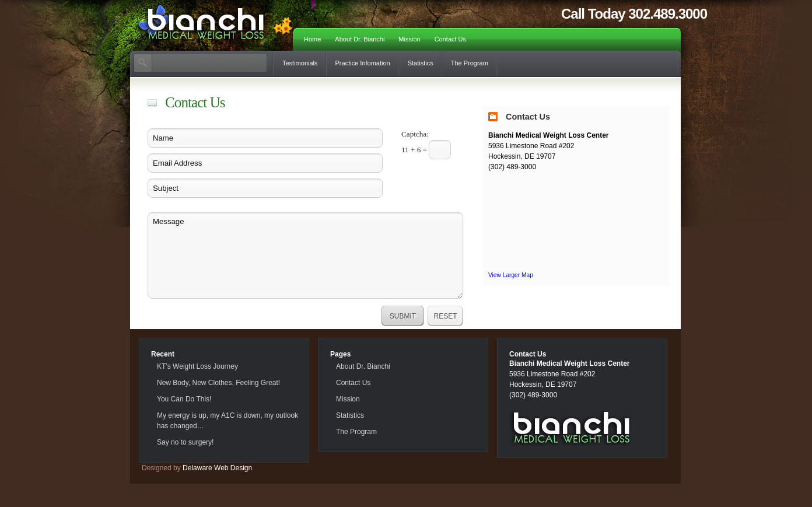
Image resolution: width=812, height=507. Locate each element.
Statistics (421, 63)
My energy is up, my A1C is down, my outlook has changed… (228, 421)
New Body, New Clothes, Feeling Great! (218, 383)
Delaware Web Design (217, 468)
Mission (409, 39)
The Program (470, 63)
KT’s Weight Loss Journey (197, 366)
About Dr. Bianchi (360, 39)
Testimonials (300, 63)
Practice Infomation (363, 63)
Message (305, 256)
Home (312, 39)
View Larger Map (511, 275)
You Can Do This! (184, 399)
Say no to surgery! (185, 442)
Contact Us (450, 39)
